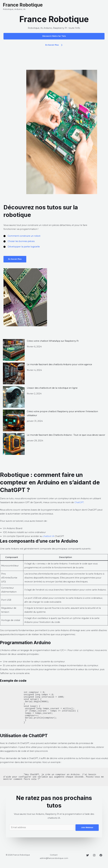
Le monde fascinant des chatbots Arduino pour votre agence (59, 364)
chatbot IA (48, 536)
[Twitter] (88, 855)
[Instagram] (94, 855)
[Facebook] (101, 855)
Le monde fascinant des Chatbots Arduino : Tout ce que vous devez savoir (66, 435)
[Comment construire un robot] (22, 236)
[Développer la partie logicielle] (22, 247)
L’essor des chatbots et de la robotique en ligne (52, 388)
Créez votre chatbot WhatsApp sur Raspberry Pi (53, 341)
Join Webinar (87, 827)
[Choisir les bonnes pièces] (19, 241)
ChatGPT (79, 502)
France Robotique (23, 5)
